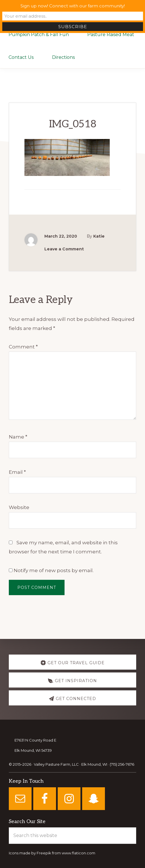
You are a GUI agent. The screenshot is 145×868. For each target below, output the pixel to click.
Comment (23, 347)
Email (17, 472)
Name (18, 437)
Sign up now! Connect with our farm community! (73, 6)
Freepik (44, 853)
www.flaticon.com (78, 853)
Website (19, 507)
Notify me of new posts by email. (54, 570)
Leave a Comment (64, 249)
